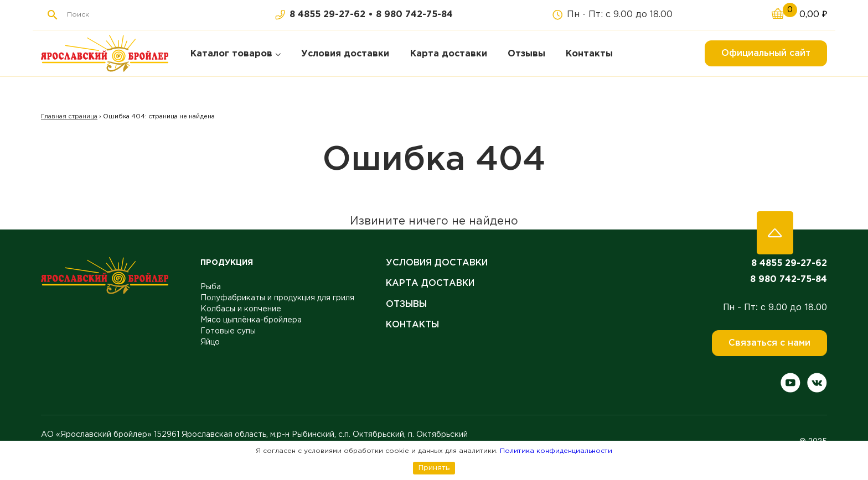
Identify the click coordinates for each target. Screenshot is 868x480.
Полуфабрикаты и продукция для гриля (277, 298)
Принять (434, 468)
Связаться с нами (769, 343)
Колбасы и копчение (241, 309)
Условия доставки (437, 263)
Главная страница (69, 117)
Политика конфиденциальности (556, 451)
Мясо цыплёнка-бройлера (251, 320)
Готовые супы (228, 331)
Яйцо (210, 342)
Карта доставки (430, 283)
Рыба (211, 287)
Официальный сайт (766, 53)
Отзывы (406, 304)
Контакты (412, 325)
